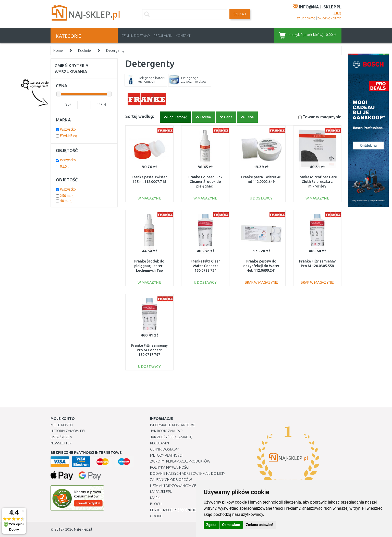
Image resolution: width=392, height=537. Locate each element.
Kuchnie (84, 51)
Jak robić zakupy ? (166, 431)
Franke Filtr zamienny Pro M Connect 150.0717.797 (149, 350)
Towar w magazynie (322, 117)
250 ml (67, 196)
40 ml (66, 201)
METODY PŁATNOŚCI (166, 455)
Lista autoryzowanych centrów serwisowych (192, 486)
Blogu (156, 504)
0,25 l (66, 166)
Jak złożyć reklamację (171, 437)
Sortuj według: (140, 116)
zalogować (306, 18)
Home (58, 51)
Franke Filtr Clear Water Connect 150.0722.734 (205, 266)
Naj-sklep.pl (83, 529)
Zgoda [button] (211, 525)
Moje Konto (62, 425)
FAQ (338, 13)
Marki (155, 498)
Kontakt (183, 36)
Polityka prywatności (170, 467)
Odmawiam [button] (231, 525)
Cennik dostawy (136, 36)
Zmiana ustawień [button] (259, 525)
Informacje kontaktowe (173, 425)
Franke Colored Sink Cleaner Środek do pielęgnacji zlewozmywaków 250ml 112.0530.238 (205, 186)
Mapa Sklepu (161, 492)
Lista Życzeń (61, 437)
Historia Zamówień (68, 431)
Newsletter (61, 443)
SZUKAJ (240, 14)
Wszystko (68, 129)
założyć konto (329, 18)
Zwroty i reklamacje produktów (180, 461)
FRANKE (69, 136)
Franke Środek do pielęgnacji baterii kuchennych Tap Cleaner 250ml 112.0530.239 (149, 271)
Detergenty (115, 51)
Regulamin (163, 36)
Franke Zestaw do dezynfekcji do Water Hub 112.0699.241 (261, 266)
